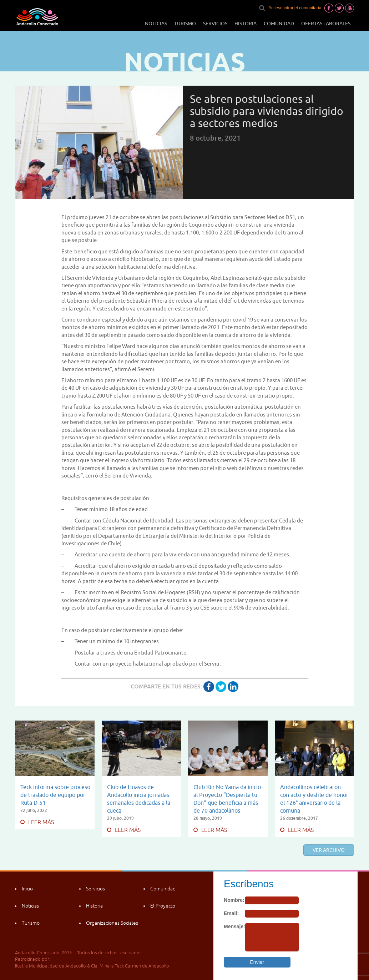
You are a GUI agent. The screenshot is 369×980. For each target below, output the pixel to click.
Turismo (185, 24)
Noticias (156, 24)
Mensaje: (234, 926)
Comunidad (279, 24)
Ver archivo (329, 850)
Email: (231, 913)
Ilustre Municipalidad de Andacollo (50, 966)
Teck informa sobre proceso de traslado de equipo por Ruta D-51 (55, 795)
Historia (246, 24)
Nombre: (234, 900)
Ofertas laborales (326, 24)
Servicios (215, 24)
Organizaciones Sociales (112, 923)
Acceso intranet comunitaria (295, 8)
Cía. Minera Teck (107, 966)
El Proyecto (163, 906)
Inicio (27, 889)
